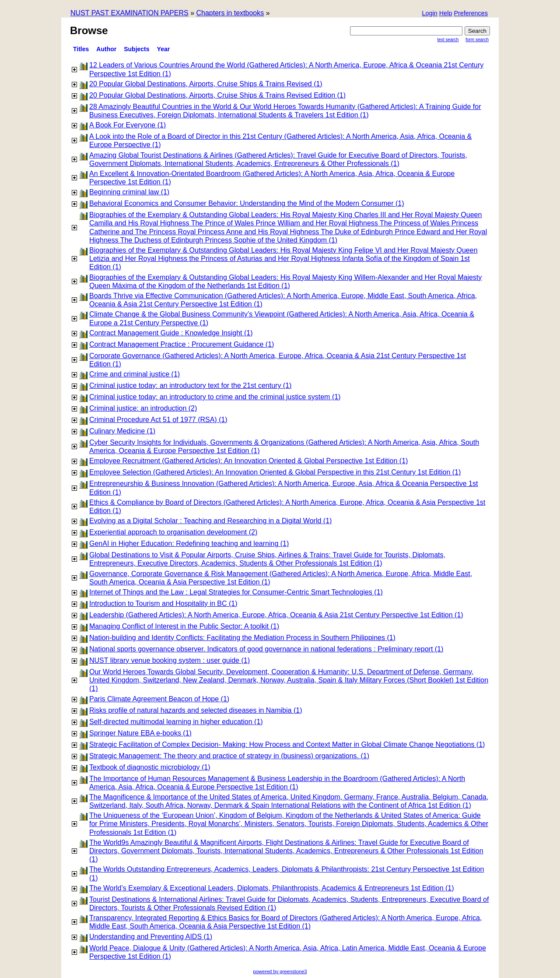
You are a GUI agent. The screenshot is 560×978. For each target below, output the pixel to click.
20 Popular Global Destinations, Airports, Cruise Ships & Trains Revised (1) (206, 84)
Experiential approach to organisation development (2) (173, 532)
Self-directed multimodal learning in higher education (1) (176, 722)
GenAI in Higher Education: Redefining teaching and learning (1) (189, 544)
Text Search (448, 40)
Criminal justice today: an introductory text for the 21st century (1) (190, 385)
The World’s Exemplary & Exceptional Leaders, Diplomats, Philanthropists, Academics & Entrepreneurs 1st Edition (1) (272, 888)
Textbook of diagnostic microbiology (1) (150, 767)
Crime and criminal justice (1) (135, 374)
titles (81, 49)
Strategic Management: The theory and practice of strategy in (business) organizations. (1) (229, 756)
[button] (471, 14)
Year (164, 49)
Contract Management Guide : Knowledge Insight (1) (171, 333)
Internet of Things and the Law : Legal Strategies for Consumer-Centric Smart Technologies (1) (236, 592)
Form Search (477, 40)
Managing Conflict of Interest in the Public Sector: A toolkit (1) (184, 626)
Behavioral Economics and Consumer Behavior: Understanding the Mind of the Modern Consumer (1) (247, 203)
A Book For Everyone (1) (128, 125)
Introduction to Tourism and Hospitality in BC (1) (163, 603)
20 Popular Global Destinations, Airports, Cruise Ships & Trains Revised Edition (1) (217, 95)
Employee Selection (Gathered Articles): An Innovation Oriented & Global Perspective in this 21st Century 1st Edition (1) (275, 472)
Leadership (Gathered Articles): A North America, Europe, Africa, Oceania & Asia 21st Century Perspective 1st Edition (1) (276, 615)
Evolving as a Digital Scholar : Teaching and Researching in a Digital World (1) (210, 521)
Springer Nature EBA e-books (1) (140, 733)
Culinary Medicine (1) (122, 431)
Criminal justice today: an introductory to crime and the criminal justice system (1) (215, 397)
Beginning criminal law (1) (129, 192)
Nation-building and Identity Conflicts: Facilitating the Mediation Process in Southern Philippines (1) (242, 638)
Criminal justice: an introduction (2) (143, 408)
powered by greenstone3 (280, 971)
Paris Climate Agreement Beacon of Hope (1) (159, 699)
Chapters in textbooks (230, 13)
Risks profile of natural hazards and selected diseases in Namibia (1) (196, 710)
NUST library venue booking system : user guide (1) (170, 660)
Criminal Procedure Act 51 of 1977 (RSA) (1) (158, 420)
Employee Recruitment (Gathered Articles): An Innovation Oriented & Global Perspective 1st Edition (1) (248, 461)
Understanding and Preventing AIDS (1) (151, 937)
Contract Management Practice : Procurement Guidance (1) (182, 344)
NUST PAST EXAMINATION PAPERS (129, 13)
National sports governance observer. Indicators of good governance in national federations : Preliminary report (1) (266, 649)
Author (106, 49)
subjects (136, 49)
